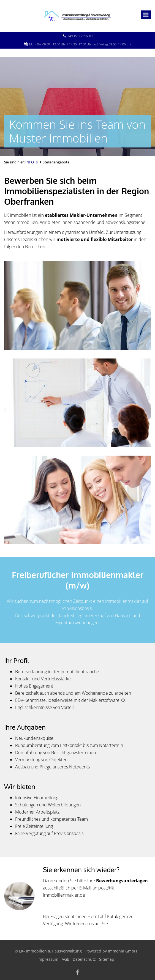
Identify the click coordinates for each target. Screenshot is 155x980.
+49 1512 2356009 (80, 36)
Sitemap (107, 959)
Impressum (48, 959)
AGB (66, 959)
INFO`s (32, 162)
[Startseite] (77, 16)
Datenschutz (84, 959)
